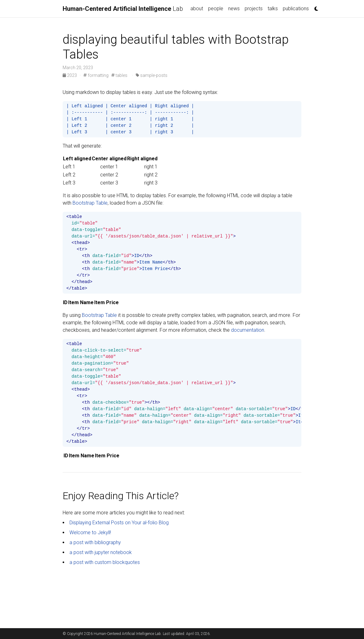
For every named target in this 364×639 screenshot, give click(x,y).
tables (119, 75)
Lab (123, 9)
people (216, 9)
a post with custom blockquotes (105, 562)
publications (296, 9)
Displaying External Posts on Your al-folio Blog (119, 523)
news (234, 9)
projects (254, 9)
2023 (70, 75)
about (197, 9)
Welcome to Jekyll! (90, 532)
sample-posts (152, 75)
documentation (248, 330)
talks (273, 9)
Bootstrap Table (90, 203)
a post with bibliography (95, 542)
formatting (96, 75)
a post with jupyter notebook (101, 552)
